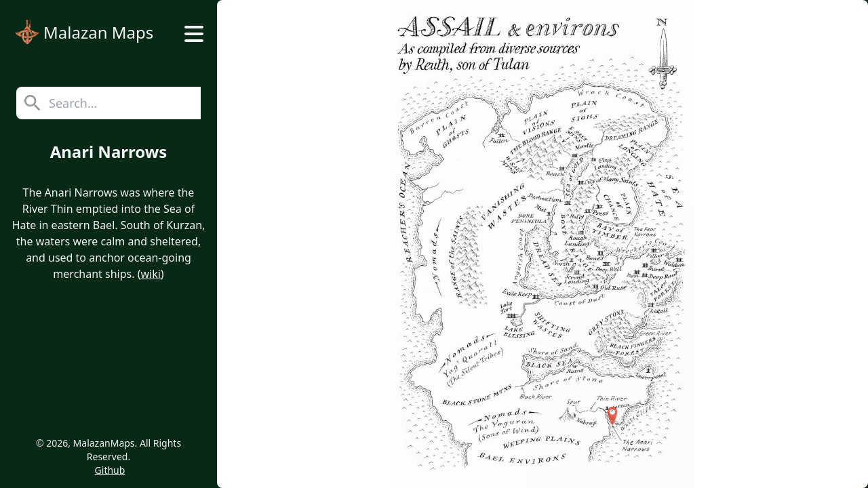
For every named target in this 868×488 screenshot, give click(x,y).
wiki (150, 274)
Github (110, 470)
